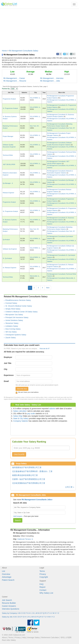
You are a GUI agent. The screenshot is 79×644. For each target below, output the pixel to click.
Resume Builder (9, 603)
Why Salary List (46, 593)
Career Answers (9, 606)
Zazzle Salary (11, 338)
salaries (52, 409)
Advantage (7, 577)
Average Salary (33, 637)
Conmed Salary (11, 303)
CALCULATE (19, 454)
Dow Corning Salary (13, 329)
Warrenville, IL (34, 276)
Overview (6, 574)
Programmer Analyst (9, 99)
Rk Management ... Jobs (50, 81)
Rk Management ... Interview (52, 78)
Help (24, 637)
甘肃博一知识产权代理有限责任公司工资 (29, 479)
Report (43, 587)
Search (18, 520)
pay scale (31, 413)
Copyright (44, 577)
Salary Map (18, 416)
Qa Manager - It (8, 183)
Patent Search (8, 580)
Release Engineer (8, 193)
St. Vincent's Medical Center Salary (19, 306)
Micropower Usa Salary (14, 315)
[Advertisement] (39, 28)
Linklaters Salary (12, 326)
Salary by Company (9, 613)
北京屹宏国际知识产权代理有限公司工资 (29, 483)
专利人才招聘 (66, 637)
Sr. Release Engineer (10, 268)
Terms (42, 571)
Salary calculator (20, 411)
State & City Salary (21, 418)
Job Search (7, 600)
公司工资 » (70, 487)
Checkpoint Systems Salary (16, 335)
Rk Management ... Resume (15, 81)
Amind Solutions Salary (14, 320)
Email (6, 381)
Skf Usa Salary (11, 332)
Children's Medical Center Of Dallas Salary (21, 312)
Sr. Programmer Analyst (10, 108)
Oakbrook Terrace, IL (25, 539)
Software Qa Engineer (10, 249)
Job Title (8, 363)
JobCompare (18, 516)
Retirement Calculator (50, 637)
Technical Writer (8, 155)
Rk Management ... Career (14, 78)
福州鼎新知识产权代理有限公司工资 (27, 467)
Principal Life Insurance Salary (17, 317)
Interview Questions (11, 609)
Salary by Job (7, 617)
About (4, 637)
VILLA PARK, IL (35, 98)
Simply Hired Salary (13, 309)
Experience (9, 375)
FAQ (42, 584)
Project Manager (8, 136)
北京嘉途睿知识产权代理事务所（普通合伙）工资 (32, 471)
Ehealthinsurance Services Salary (18, 300)
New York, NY (34, 126)
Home (4, 51)
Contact (43, 590)
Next (48, 288)
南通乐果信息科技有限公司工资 (25, 475)
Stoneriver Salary (12, 323)
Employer (8, 357)
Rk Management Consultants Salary (24, 51)
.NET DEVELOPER (9, 164)
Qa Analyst (6, 240)
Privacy (43, 574)
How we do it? (45, 349)
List (3, 571)
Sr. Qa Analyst (7, 258)
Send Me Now (22, 389)
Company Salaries (21, 421)
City (5, 369)
